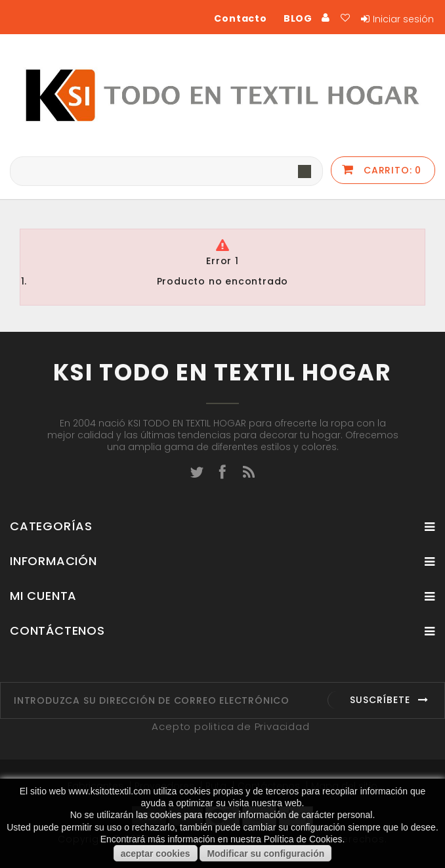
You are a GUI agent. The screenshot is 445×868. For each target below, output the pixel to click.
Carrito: (391, 170)
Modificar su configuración (265, 854)
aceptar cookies (156, 854)
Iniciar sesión (403, 19)
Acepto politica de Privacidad (230, 726)
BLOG (298, 18)
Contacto (240, 18)
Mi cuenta (43, 596)
